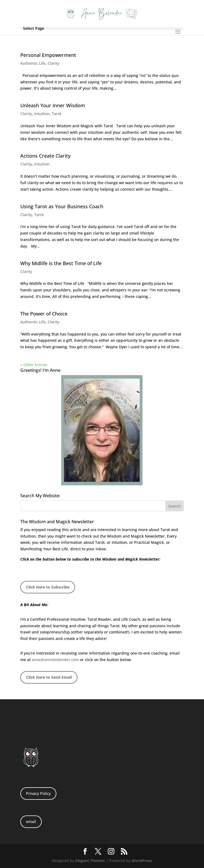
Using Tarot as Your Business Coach (62, 206)
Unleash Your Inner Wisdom (53, 105)
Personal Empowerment (48, 55)
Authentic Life (33, 63)
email (31, 822)
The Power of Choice (44, 314)
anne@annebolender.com (55, 660)
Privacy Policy (38, 793)
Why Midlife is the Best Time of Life (61, 263)
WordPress (142, 861)
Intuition (42, 114)
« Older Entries (34, 365)
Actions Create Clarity (45, 156)
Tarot (56, 114)
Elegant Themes (90, 861)
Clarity (54, 63)
